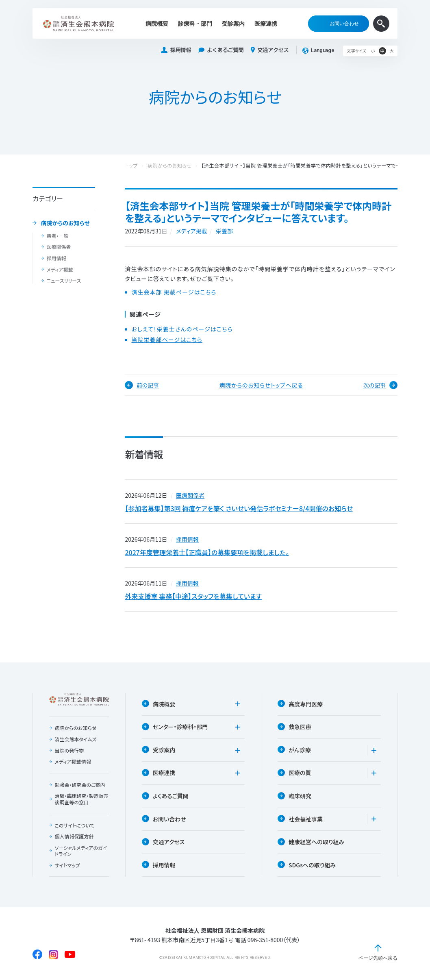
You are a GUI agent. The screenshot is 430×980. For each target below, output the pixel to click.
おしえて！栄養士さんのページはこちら (182, 329)
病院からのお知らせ (65, 223)
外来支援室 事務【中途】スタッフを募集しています (193, 596)
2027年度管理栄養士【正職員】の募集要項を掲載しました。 (207, 552)
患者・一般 (57, 236)
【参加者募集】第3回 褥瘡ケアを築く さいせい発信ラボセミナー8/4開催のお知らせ (239, 508)
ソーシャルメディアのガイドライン (81, 851)
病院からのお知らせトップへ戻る (261, 385)
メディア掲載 (60, 270)
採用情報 (176, 50)
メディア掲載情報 (73, 762)
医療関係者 (59, 247)
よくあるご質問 (221, 50)
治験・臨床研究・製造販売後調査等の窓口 (81, 799)
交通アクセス (270, 50)
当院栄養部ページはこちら (167, 340)
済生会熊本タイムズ (75, 739)
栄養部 (224, 231)
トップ (131, 166)
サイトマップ (67, 865)
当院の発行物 (69, 751)
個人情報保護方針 (74, 836)
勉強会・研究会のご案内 (80, 785)
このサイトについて (74, 825)
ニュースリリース (64, 281)
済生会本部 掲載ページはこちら (174, 292)
